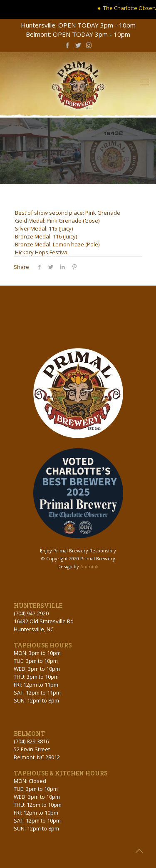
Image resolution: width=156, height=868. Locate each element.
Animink (89, 566)
